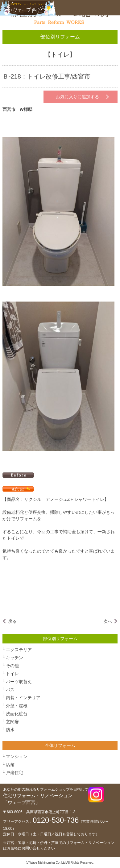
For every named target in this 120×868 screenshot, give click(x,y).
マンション (17, 756)
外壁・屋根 (17, 706)
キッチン (14, 658)
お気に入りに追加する (77, 97)
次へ (108, 621)
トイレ (60, 55)
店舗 (10, 765)
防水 (10, 730)
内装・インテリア (23, 698)
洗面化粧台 (17, 714)
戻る (12, 621)
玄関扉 (12, 722)
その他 (12, 666)
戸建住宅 (14, 773)
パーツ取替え (19, 682)
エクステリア (19, 650)
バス (10, 690)
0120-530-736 (56, 820)
